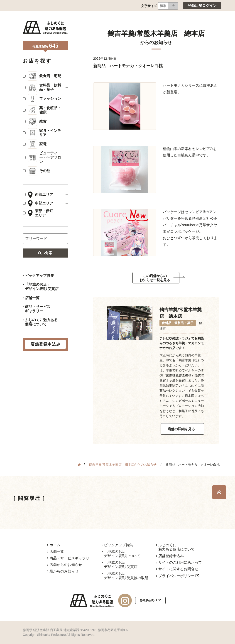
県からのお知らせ (64, 571)
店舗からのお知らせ (66, 565)
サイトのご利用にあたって (180, 562)
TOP (219, 492)
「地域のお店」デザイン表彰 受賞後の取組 (126, 576)
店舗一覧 (32, 298)
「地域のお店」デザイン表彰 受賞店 (42, 287)
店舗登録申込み (171, 556)
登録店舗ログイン (202, 6)
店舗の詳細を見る (181, 429)
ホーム (55, 545)
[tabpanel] (125, 106)
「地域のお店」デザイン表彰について (122, 554)
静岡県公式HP (150, 600)
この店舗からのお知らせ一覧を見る (155, 278)
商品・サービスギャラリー (38, 309)
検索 (45, 253)
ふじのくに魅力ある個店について (41, 322)
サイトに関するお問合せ (178, 569)
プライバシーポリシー (179, 576)
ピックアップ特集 (39, 276)
